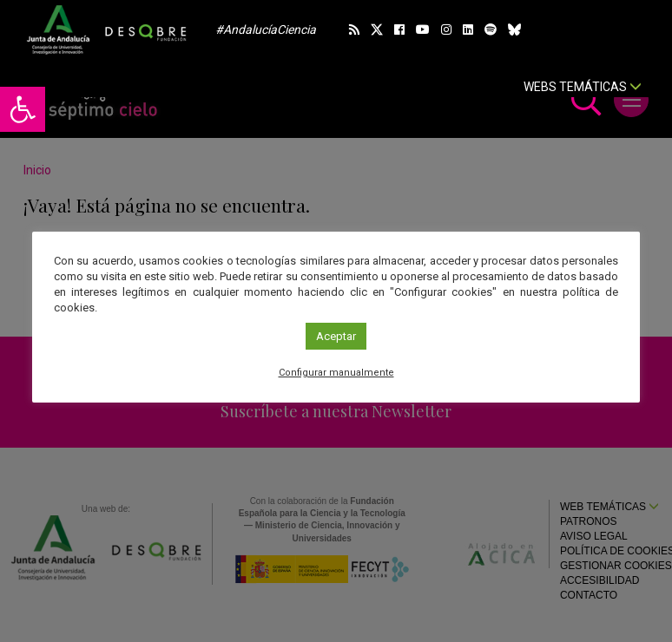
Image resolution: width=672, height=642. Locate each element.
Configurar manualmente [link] (336, 373)
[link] (23, 109)
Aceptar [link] (336, 336)
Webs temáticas (583, 87)
